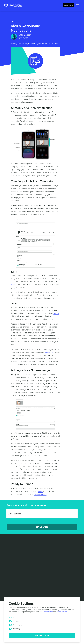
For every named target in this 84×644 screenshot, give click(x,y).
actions (56, 313)
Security (74, 563)
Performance (17, 625)
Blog (13, 21)
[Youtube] (49, 557)
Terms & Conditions (33, 563)
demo (41, 491)
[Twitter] (40, 557)
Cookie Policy (63, 563)
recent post (50, 352)
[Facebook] (44, 557)
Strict (14, 617)
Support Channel (41, 494)
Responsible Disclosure (42, 566)
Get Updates (42, 527)
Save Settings (42, 636)
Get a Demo (69, 5)
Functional (16, 621)
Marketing (16, 629)
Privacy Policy (49, 563)
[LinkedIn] (35, 557)
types (13, 284)
